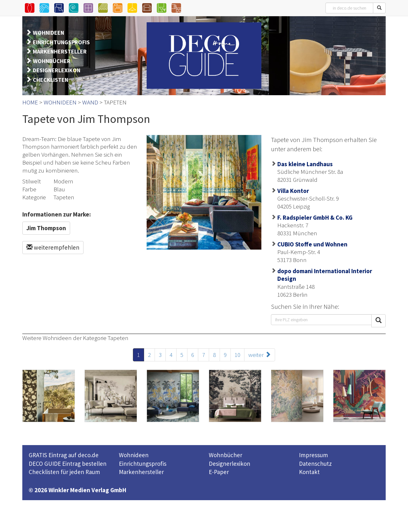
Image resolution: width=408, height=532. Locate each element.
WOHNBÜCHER (52, 61)
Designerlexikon (229, 464)
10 (237, 355)
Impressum (313, 455)
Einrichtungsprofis (143, 464)
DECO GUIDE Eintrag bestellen (68, 464)
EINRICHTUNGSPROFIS (61, 42)
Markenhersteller (141, 472)
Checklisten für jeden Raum (64, 472)
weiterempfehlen (53, 247)
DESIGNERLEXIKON (57, 70)
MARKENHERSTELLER (60, 51)
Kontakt (309, 472)
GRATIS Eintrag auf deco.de (64, 455)
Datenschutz (315, 464)
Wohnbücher (226, 455)
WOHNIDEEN (48, 33)
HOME (30, 102)
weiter (260, 355)
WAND (90, 102)
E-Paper (219, 472)
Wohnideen (134, 455)
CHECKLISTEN (51, 80)
